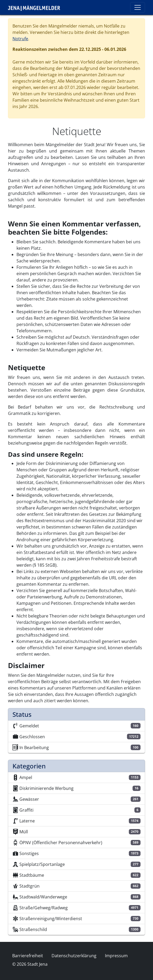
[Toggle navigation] (138, 7)
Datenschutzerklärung (74, 956)
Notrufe (20, 39)
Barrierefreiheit (28, 956)
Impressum (116, 956)
